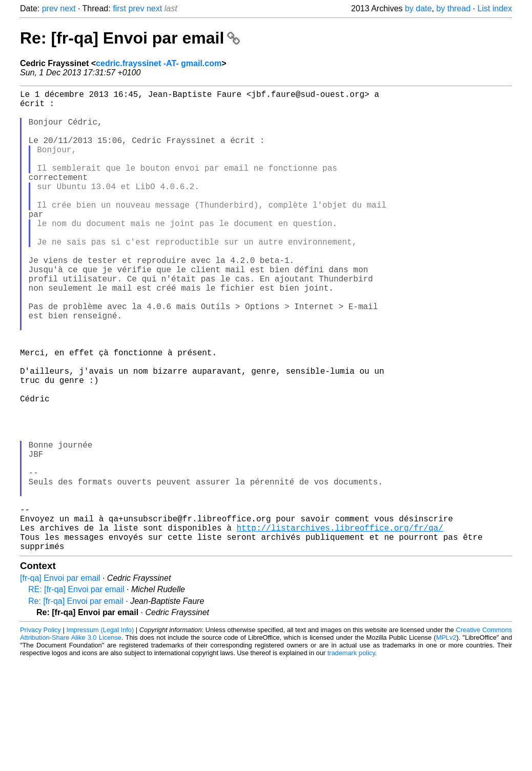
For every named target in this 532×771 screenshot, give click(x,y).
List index (495, 8)
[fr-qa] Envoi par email (60, 681)
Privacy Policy (40, 732)
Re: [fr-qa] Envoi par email (130, 38)
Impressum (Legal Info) (100, 732)
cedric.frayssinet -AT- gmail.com (159, 63)
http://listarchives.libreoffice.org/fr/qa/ (340, 626)
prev (50, 8)
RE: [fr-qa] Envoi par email (76, 692)
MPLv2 (446, 740)
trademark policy (351, 755)
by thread (453, 8)
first (119, 8)
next (68, 8)
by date (418, 8)
